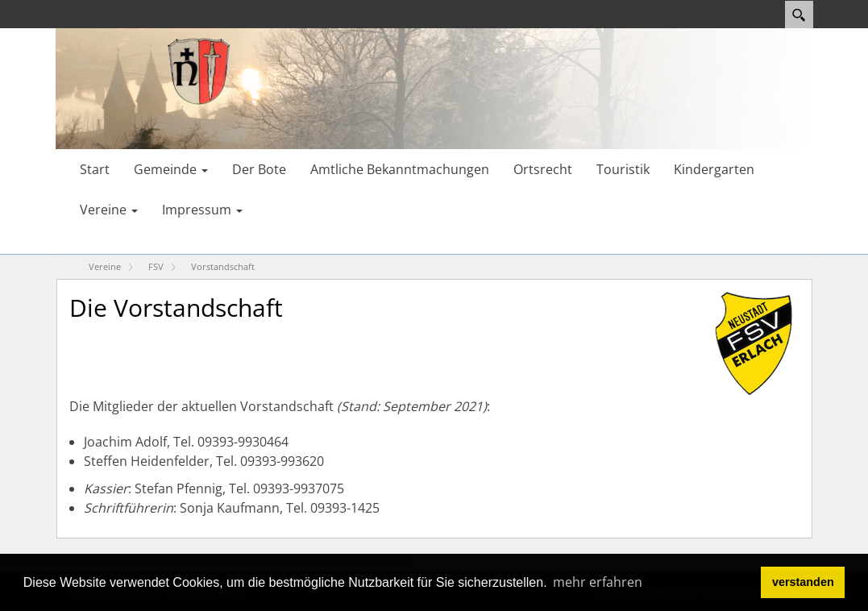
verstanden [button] (803, 582)
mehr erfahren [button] (598, 582)
